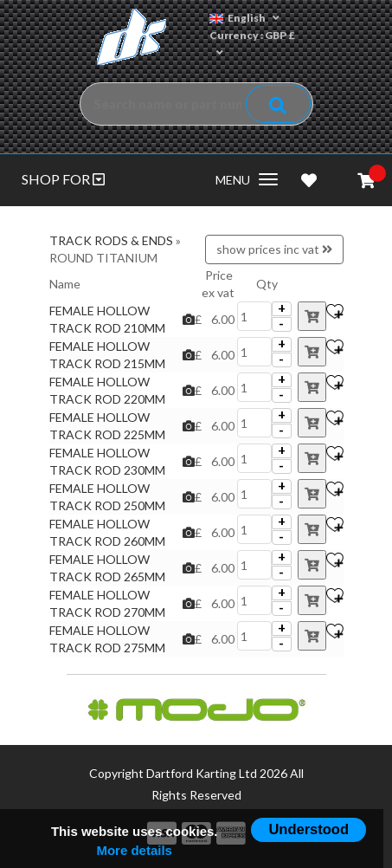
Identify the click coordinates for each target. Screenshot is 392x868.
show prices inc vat (274, 249)
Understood (308, 829)
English (244, 18)
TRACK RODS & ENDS (111, 240)
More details (134, 850)
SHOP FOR (63, 179)
